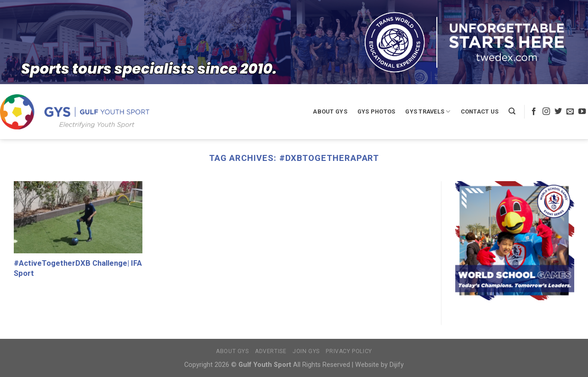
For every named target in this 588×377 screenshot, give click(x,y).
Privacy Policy (349, 351)
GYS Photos (376, 111)
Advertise (271, 351)
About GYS (330, 111)
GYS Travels (428, 111)
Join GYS (306, 351)
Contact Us (480, 111)
